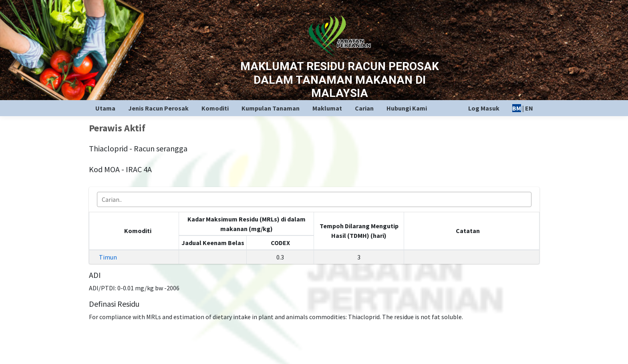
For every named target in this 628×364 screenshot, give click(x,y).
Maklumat (327, 108)
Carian (364, 108)
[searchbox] (317, 199)
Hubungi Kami (407, 108)
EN (529, 108)
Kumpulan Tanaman (271, 108)
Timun (108, 257)
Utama (105, 108)
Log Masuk (484, 108)
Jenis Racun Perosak (158, 108)
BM (517, 108)
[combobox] (314, 199)
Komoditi (215, 108)
